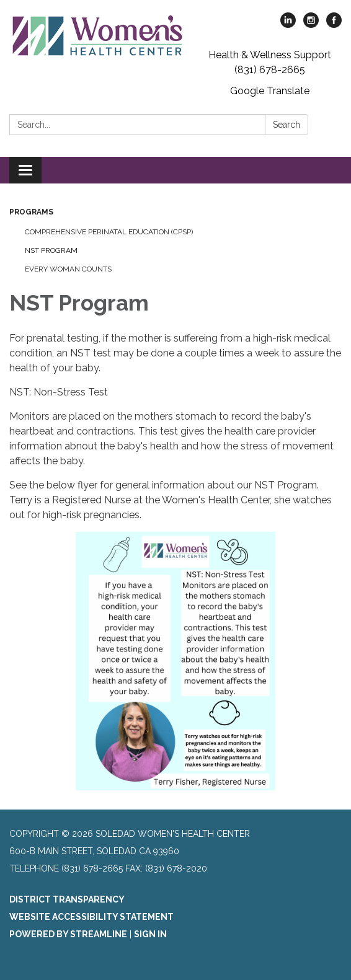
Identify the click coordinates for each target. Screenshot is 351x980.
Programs (31, 212)
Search (287, 125)
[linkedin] (288, 24)
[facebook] (334, 24)
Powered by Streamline (68, 934)
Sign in (150, 934)
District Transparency (67, 899)
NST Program (51, 250)
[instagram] (311, 24)
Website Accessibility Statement (91, 917)
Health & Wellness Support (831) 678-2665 (270, 62)
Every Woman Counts (68, 269)
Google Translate (270, 91)
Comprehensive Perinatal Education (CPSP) (109, 232)
